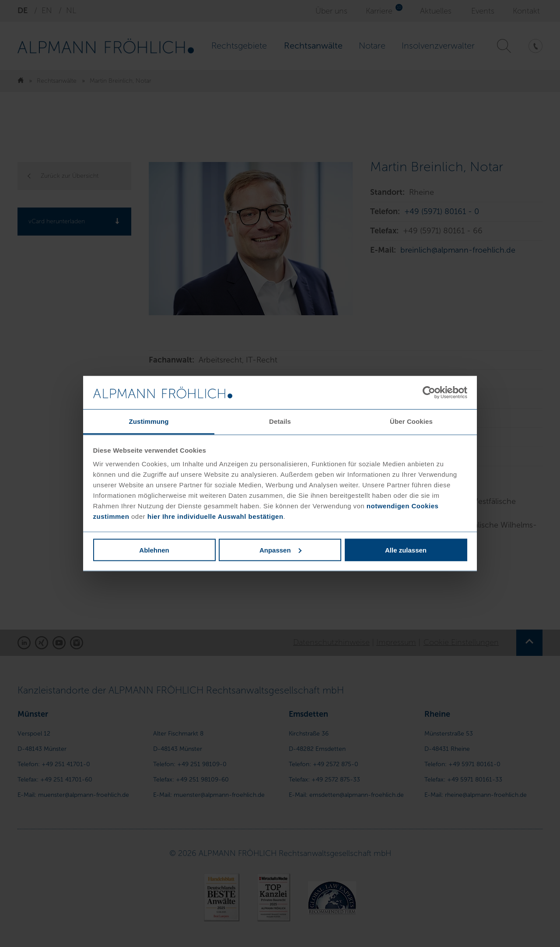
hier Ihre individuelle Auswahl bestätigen (215, 516)
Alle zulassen (406, 550)
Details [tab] (280, 421)
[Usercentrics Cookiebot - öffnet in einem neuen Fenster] (429, 393)
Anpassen (280, 550)
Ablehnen (154, 550)
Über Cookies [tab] (411, 421)
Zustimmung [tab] (149, 421)
